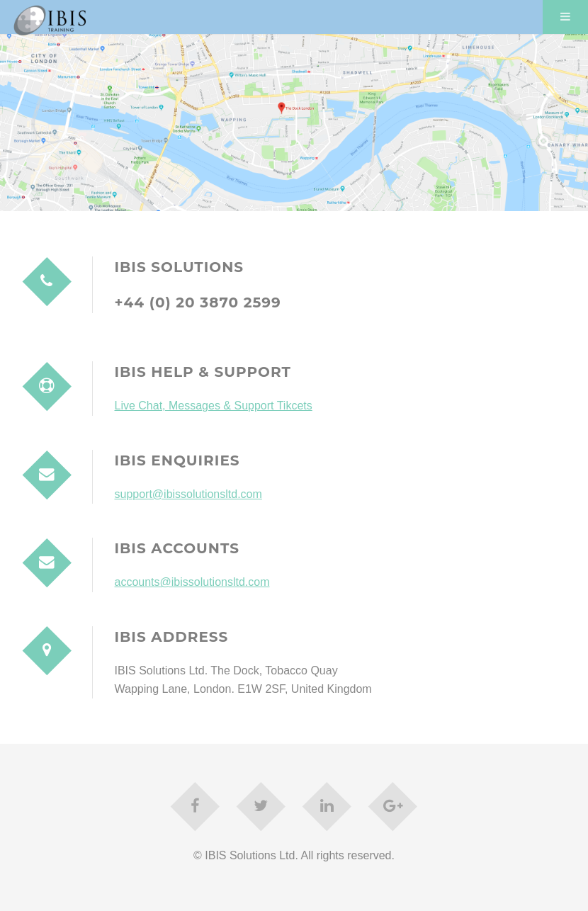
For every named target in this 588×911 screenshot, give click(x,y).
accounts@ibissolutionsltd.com (192, 582)
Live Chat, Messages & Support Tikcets (214, 406)
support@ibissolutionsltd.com (188, 494)
